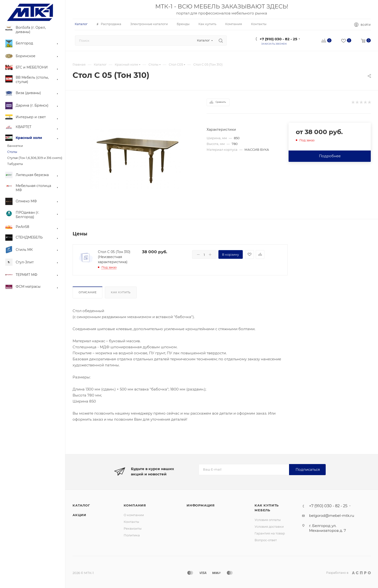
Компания (135, 505)
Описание (88, 292)
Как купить (121, 292)
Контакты (131, 522)
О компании (134, 515)
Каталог (81, 505)
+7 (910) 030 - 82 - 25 (278, 39)
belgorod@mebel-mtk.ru (332, 516)
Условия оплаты (268, 520)
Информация (201, 505)
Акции (79, 515)
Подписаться (308, 469)
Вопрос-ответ (266, 540)
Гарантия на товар (270, 533)
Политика (132, 535)
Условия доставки (269, 526)
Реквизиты (133, 528)
